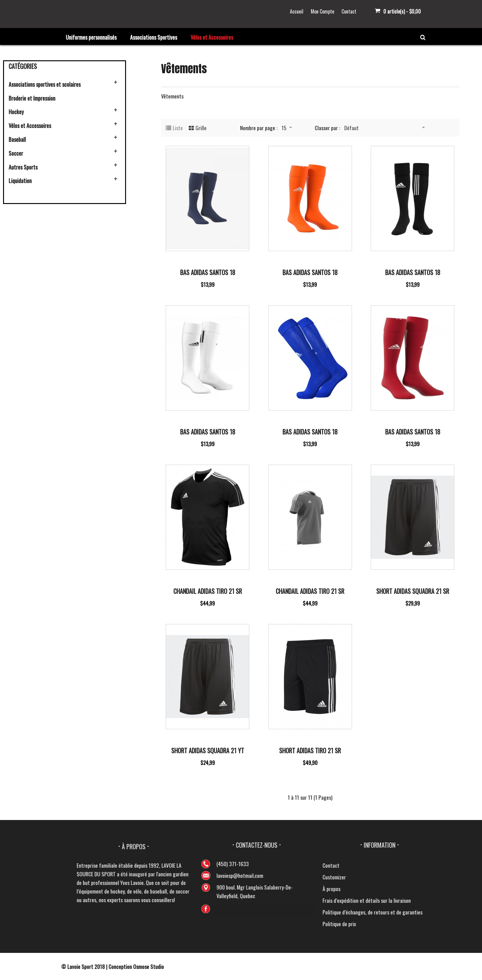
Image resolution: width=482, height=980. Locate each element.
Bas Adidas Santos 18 (208, 272)
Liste (178, 128)
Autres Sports (23, 167)
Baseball (17, 139)
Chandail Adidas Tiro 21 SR (208, 591)
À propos (468, 889)
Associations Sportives (154, 37)
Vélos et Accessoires (212, 37)
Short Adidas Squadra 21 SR (413, 591)
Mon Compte (322, 11)
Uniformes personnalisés (91, 37)
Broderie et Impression (32, 98)
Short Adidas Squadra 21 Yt (208, 750)
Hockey (16, 112)
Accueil (297, 11)
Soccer (16, 153)
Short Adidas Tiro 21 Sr (310, 750)
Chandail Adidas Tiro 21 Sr (310, 591)
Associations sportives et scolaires (45, 84)
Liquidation (20, 181)
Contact (349, 11)
